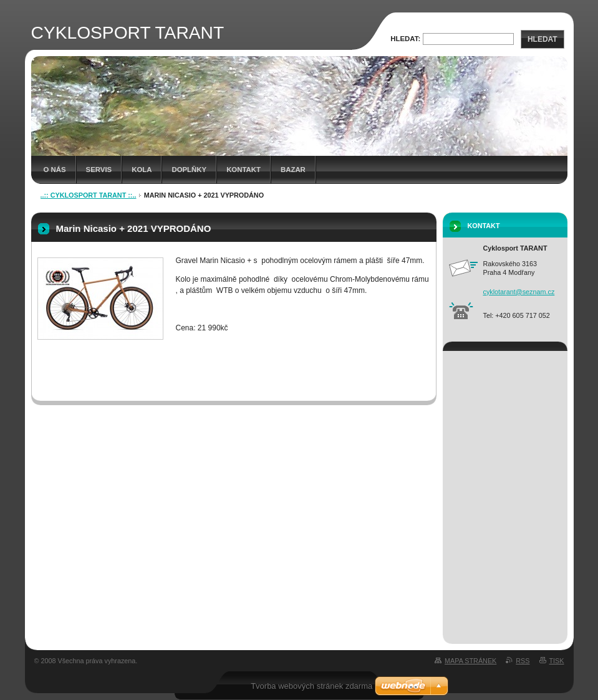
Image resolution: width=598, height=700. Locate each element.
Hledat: (405, 39)
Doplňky (189, 170)
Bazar (293, 170)
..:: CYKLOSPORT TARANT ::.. (89, 195)
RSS (523, 661)
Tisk (557, 661)
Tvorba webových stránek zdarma (311, 686)
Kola (142, 170)
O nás (55, 170)
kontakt (244, 170)
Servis (99, 170)
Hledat (543, 39)
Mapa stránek (470, 661)
